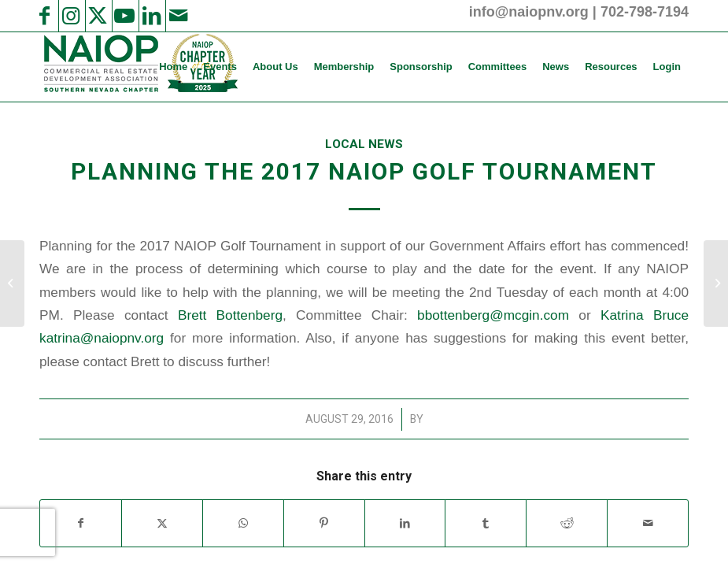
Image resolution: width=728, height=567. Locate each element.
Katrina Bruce (645, 315)
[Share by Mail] (648, 523)
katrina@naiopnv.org (102, 338)
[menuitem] (173, 67)
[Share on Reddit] (567, 523)
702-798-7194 (645, 12)
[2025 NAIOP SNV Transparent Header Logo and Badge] (139, 67)
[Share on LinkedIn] (405, 523)
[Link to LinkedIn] (151, 16)
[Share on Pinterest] (324, 523)
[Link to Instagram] (71, 16)
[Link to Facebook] (44, 16)
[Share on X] (162, 523)
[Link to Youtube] (124, 16)
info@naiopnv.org (529, 12)
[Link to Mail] (178, 16)
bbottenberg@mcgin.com (493, 315)
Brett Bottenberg (230, 315)
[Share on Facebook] (81, 523)
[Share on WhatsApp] (243, 523)
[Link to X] (98, 16)
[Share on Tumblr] (486, 523)
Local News (364, 144)
